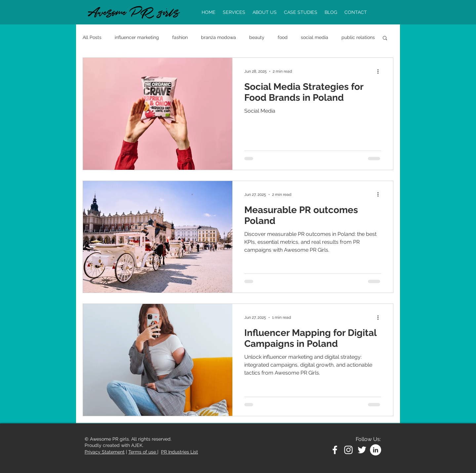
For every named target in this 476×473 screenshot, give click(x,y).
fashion (180, 37)
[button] (385, 38)
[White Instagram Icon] (348, 450)
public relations (358, 37)
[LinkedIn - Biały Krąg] (376, 450)
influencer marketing (137, 37)
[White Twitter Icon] (362, 450)
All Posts (92, 37)
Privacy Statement (105, 452)
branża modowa (218, 37)
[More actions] (380, 71)
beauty (257, 37)
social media (315, 37)
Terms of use (143, 452)
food (283, 37)
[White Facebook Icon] (335, 450)
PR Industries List (179, 452)
